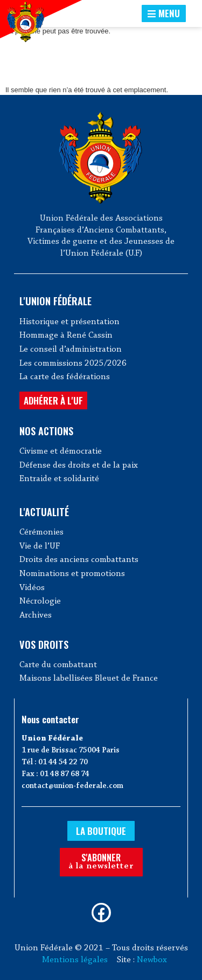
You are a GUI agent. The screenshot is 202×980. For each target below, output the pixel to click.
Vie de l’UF (40, 546)
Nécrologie (40, 601)
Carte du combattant (58, 665)
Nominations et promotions (72, 574)
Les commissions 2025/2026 (73, 364)
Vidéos (32, 588)
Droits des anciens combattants (79, 560)
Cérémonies (41, 532)
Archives (36, 615)
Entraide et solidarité (59, 479)
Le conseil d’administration (71, 349)
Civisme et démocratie (61, 451)
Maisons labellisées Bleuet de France (89, 679)
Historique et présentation (69, 322)
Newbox (152, 960)
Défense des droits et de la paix (79, 465)
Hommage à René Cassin (66, 335)
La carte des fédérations (65, 377)
